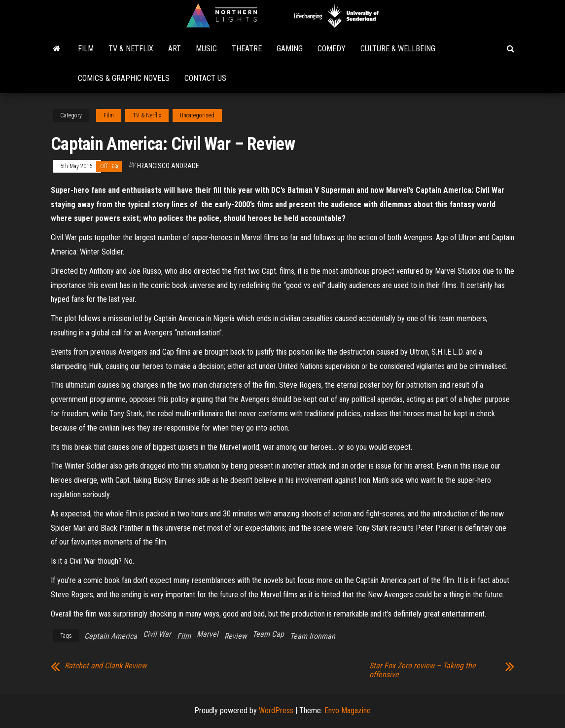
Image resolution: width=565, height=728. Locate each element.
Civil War (157, 634)
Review (235, 636)
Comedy (332, 49)
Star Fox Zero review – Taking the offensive (423, 670)
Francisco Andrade (168, 166)
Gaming (290, 49)
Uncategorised (197, 115)
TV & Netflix (131, 49)
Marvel (208, 634)
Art (175, 49)
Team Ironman (313, 636)
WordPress (276, 710)
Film (86, 49)
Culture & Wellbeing (398, 49)
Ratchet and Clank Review (106, 666)
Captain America (111, 636)
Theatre (247, 49)
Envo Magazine (348, 710)
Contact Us (205, 78)
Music (206, 49)
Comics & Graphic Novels (124, 78)
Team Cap (268, 634)
